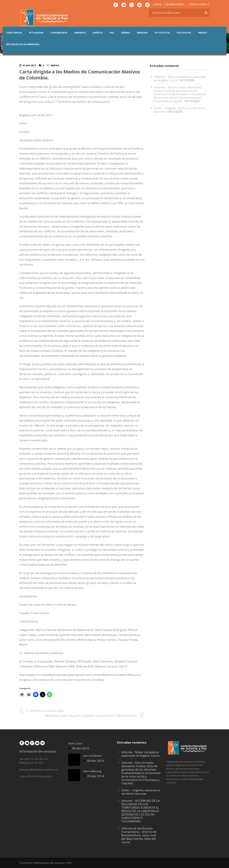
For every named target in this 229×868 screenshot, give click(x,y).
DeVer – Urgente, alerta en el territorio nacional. (141, 792)
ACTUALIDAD (36, 33)
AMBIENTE (80, 33)
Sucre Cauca (75, 743)
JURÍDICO (98, 33)
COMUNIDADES (59, 33)
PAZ (112, 33)
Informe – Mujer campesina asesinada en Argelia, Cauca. (141, 754)
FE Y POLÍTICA (162, 33)
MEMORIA (142, 33)
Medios (55, 65)
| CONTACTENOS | (199, 4)
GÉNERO (126, 33)
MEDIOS (203, 33)
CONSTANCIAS (14, 33)
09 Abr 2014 (80, 748)
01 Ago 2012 (29, 65)
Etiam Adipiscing (92, 771)
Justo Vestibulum (93, 756)
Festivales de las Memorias (23, 44)
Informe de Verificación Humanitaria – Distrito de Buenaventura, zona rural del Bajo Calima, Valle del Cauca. (139, 835)
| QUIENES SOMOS (174, 4)
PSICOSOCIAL (184, 33)
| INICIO (157, 4)
